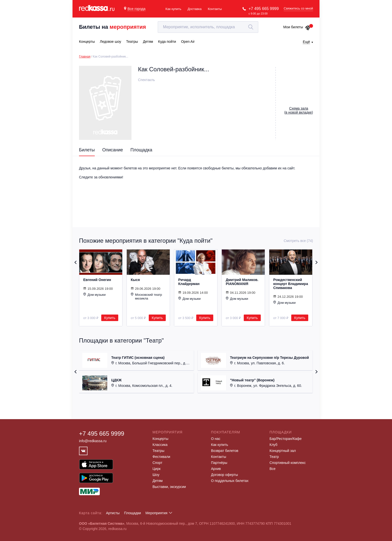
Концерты (160, 439)
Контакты (215, 9)
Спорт (157, 463)
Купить (110, 318)
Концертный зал (283, 451)
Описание (113, 150)
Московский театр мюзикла (146, 296)
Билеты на (112, 27)
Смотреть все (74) (298, 241)
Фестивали (161, 457)
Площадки (132, 513)
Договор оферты (224, 475)
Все (272, 469)
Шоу (156, 475)
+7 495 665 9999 (264, 9)
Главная (85, 57)
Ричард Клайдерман (189, 282)
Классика (160, 445)
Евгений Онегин (97, 280)
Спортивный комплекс (288, 463)
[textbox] (208, 27)
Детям (157, 481)
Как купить (173, 9)
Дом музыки (94, 295)
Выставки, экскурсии (169, 487)
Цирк (156, 469)
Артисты (113, 513)
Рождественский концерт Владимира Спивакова (291, 284)
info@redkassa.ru (93, 441)
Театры (158, 451)
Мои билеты (297, 27)
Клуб (273, 445)
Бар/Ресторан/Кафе (286, 439)
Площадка (141, 150)
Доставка (194, 9)
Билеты (87, 150)
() (299, 110)
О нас (216, 439)
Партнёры (219, 463)
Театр (274, 457)
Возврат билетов (225, 451)
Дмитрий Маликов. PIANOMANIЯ (242, 282)
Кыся (135, 280)
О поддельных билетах (230, 481)
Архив (216, 469)
